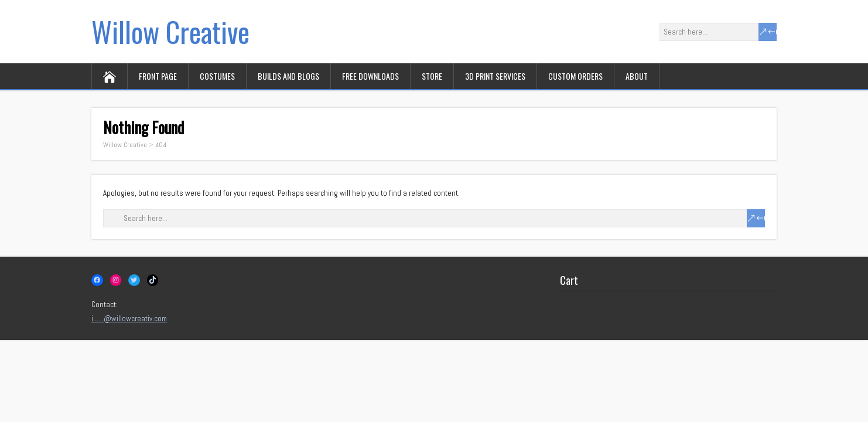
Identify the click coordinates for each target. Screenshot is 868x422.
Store (432, 76)
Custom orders (575, 76)
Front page (158, 76)
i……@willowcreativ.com (129, 319)
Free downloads (370, 76)
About (637, 76)
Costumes (217, 76)
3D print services (495, 76)
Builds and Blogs (288, 76)
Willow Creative (170, 31)
